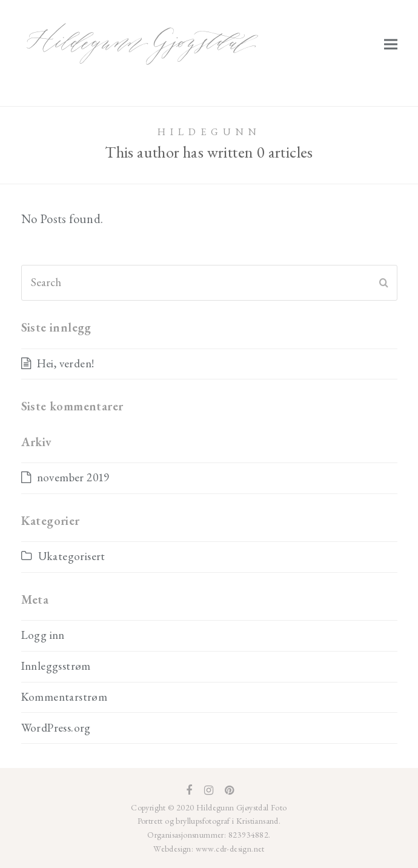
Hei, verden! (66, 363)
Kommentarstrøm (65, 697)
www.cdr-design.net (229, 849)
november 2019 (73, 477)
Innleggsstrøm (56, 666)
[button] (391, 44)
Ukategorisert (72, 556)
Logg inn (43, 635)
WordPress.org (56, 728)
